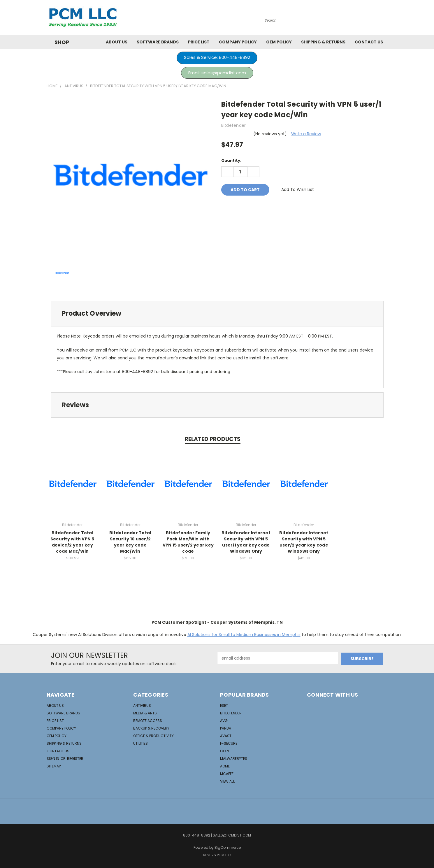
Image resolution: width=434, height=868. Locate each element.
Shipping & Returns (323, 42)
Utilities (140, 743)
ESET (224, 706)
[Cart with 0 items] (386, 19)
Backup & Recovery (151, 728)
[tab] (217, 313)
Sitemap (54, 766)
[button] (217, 58)
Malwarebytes (234, 759)
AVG (224, 721)
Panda (226, 728)
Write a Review (306, 134)
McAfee (227, 774)
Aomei (225, 766)
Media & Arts (145, 713)
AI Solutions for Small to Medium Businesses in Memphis (244, 635)
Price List (199, 42)
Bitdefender (231, 713)
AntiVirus (142, 706)
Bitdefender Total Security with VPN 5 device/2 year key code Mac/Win (72, 542)
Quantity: (231, 160)
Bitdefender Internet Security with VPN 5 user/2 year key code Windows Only (304, 542)
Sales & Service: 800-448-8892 (217, 57)
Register (75, 759)
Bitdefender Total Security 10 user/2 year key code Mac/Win (130, 542)
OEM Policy (279, 42)
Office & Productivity (153, 736)
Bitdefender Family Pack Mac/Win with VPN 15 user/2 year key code (188, 542)
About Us (117, 42)
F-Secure (229, 743)
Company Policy (238, 42)
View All (227, 781)
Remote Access (148, 721)
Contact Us (369, 42)
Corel (226, 751)
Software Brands (158, 42)
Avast (226, 736)
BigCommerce (228, 847)
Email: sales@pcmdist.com (217, 73)
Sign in (53, 759)
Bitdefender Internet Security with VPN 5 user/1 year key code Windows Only (246, 542)
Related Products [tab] (213, 439)
